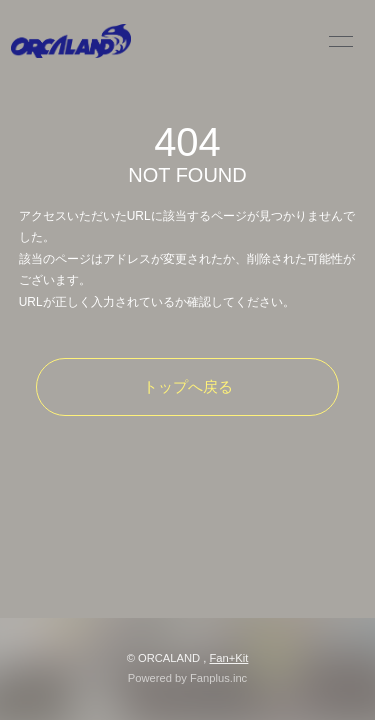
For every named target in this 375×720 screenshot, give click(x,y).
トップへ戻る (188, 386)
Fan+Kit (228, 658)
